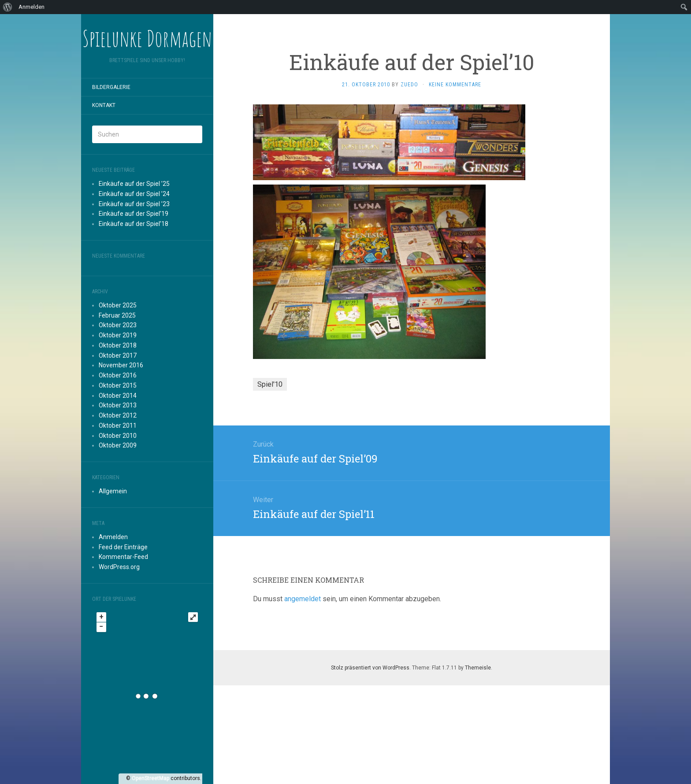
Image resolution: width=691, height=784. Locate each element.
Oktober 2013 (118, 405)
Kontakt (104, 105)
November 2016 (121, 365)
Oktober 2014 (118, 396)
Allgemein (113, 491)
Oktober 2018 (118, 345)
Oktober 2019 (118, 335)
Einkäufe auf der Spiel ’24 (134, 194)
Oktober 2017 (118, 355)
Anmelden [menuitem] (32, 7)
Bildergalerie (111, 87)
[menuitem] (8, 7)
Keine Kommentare (455, 85)
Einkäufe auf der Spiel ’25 (134, 184)
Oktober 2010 (118, 436)
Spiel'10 (270, 384)
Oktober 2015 (118, 385)
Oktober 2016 (118, 375)
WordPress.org (119, 567)
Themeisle (478, 668)
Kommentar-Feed (123, 557)
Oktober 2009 (118, 445)
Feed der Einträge (123, 547)
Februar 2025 (117, 315)
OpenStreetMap (150, 778)
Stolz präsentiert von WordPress (370, 668)
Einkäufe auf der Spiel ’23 (134, 204)
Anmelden (113, 537)
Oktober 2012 (118, 415)
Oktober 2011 (118, 425)
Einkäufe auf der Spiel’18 (134, 224)
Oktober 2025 (118, 305)
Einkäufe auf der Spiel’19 (134, 214)
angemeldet (303, 599)
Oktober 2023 (118, 325)
